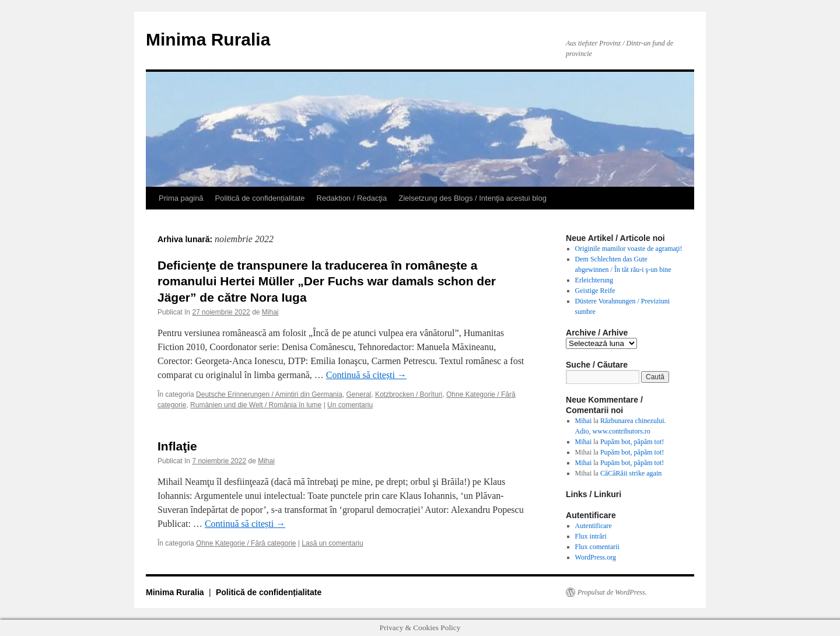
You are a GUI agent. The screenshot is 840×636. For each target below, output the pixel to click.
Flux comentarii (597, 547)
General (359, 394)
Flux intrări (591, 536)
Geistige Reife (595, 291)
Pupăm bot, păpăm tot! (632, 442)
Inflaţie (177, 446)
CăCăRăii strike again (631, 473)
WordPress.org (596, 557)
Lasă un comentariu (332, 543)
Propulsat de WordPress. (612, 592)
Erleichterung (594, 280)
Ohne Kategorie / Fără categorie (246, 543)
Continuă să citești (366, 375)
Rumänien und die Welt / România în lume (256, 405)
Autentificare (594, 526)
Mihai (270, 312)
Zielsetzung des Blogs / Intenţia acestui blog (473, 198)
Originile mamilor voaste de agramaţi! (629, 249)
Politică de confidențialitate (260, 198)
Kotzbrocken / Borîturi (409, 394)
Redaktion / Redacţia (352, 198)
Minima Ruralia (208, 39)
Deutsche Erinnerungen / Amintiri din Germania (269, 394)
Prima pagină (181, 198)
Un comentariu (350, 405)
